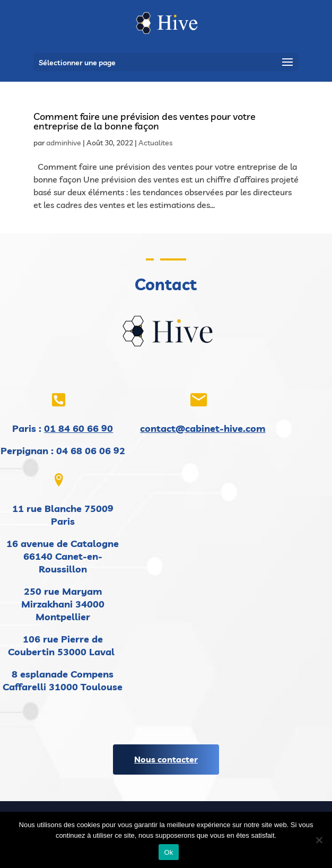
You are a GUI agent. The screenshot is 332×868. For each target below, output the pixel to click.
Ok (168, 852)
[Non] (319, 840)
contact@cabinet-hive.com (203, 428)
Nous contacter (166, 759)
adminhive (64, 143)
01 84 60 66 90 (78, 428)
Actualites (155, 143)
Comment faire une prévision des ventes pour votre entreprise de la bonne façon (145, 121)
